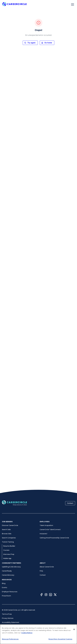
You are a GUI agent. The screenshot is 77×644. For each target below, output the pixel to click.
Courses (6, 550)
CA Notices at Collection (11, 635)
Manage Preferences (10, 626)
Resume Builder (9, 546)
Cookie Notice (7, 631)
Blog (4, 583)
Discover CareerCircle (10, 525)
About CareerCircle (47, 567)
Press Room (6, 596)
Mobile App (7, 558)
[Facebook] (41, 595)
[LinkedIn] (51, 595)
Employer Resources (10, 592)
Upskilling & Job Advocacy (11, 567)
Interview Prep (9, 554)
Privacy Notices (8, 618)
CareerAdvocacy (8, 575)
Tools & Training (8, 542)
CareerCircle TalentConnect (50, 530)
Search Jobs (6, 530)
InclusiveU (43, 534)
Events (4, 588)
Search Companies (9, 538)
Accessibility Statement (11, 622)
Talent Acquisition (46, 525)
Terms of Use (7, 614)
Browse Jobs (7, 534)
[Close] (74, 641)
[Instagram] (46, 595)
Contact (70, 503)
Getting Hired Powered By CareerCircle (54, 538)
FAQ (41, 571)
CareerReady (7, 571)
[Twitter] (55, 595)
